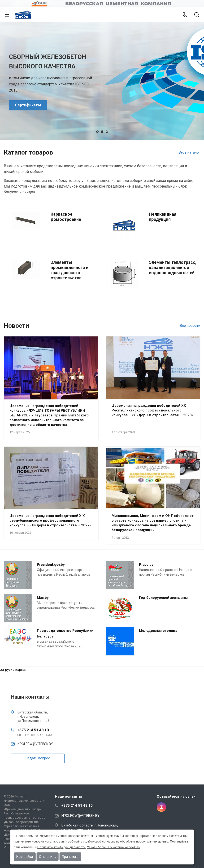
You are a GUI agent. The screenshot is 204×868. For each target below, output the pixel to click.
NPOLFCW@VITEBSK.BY (35, 744)
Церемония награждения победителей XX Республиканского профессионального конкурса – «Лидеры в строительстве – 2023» (153, 410)
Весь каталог (189, 152)
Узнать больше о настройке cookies (113, 847)
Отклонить (47, 857)
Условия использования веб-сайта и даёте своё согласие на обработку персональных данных (100, 841)
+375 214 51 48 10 (33, 730)
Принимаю (70, 857)
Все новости (190, 326)
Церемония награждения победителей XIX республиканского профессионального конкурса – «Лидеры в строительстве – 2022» (50, 520)
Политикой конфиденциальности (61, 847)
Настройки (25, 857)
